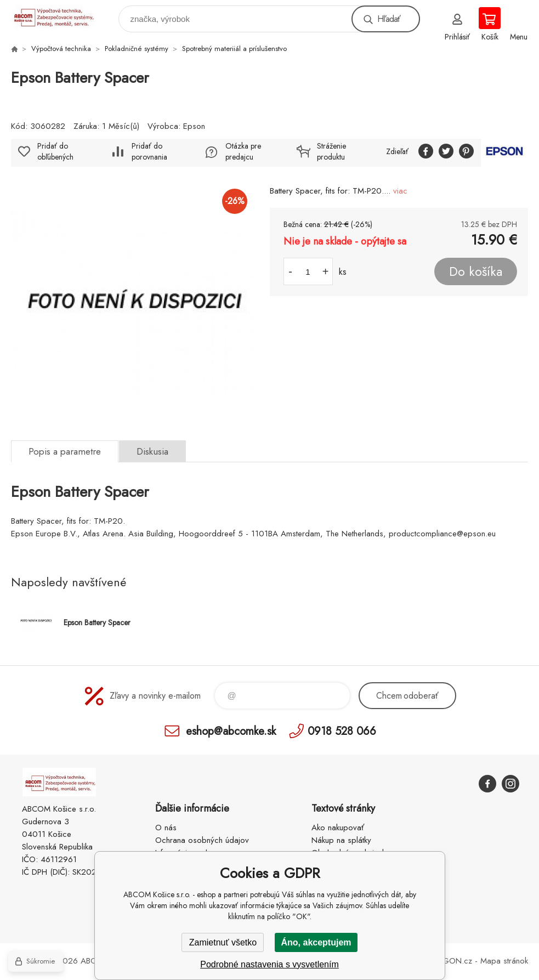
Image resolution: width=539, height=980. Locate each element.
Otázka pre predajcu (243, 151)
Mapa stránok (504, 961)
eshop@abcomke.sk (231, 731)
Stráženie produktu (331, 151)
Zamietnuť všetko (223, 942)
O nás (166, 828)
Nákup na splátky (341, 840)
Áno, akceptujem (316, 942)
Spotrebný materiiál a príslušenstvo (234, 49)
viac (400, 191)
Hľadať (389, 19)
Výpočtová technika (61, 49)
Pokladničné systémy (137, 49)
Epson (194, 126)
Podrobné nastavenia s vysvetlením (269, 964)
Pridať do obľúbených (55, 151)
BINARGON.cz (446, 961)
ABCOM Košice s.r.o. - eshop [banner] (59, 16)
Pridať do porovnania (149, 151)
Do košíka (476, 271)
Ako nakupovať (338, 828)
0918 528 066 (342, 731)
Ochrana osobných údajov (202, 840)
